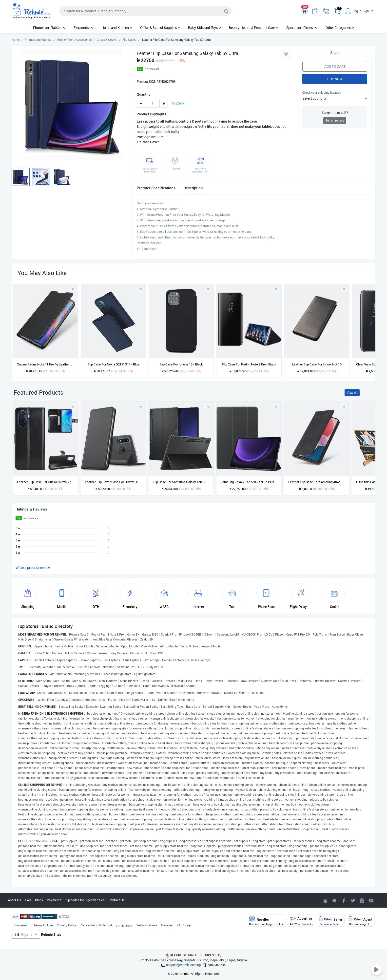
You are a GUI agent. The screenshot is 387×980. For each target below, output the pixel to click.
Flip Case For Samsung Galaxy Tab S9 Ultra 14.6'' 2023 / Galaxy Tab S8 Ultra (181, 482)
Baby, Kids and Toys (204, 28)
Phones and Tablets (49, 28)
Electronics (84, 28)
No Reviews (152, 69)
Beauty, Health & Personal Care (253, 28)
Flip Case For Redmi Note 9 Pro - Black (249, 364)
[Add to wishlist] (73, 407)
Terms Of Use (43, 925)
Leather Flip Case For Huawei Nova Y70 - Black (46, 482)
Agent (361, 921)
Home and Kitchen (117, 28)
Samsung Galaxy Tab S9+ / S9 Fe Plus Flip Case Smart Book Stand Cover (249, 482)
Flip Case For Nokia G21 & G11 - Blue (113, 364)
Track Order (124, 926)
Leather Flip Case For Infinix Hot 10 (317, 364)
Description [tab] (193, 188)
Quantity (144, 94)
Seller (331, 921)
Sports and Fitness (302, 28)
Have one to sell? (335, 113)
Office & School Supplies (160, 28)
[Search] (145, 11)
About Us (14, 900)
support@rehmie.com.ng (183, 965)
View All (352, 393)
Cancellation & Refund (96, 925)
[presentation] (363, 323)
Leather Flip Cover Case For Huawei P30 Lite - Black (113, 482)
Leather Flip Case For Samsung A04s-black (317, 482)
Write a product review (33, 567)
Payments (54, 900)
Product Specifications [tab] (156, 188)
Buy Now (335, 79)
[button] (335, 98)
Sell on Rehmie (147, 925)
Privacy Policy (67, 925)
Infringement (21, 925)
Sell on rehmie (335, 120)
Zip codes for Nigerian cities (85, 900)
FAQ (28, 900)
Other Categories (340, 28)
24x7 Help (184, 925)
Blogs (39, 900)
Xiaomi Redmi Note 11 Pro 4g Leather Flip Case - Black (46, 364)
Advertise (301, 921)
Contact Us (117, 900)
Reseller (167, 925)
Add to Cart (335, 66)
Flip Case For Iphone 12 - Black (181, 364)
